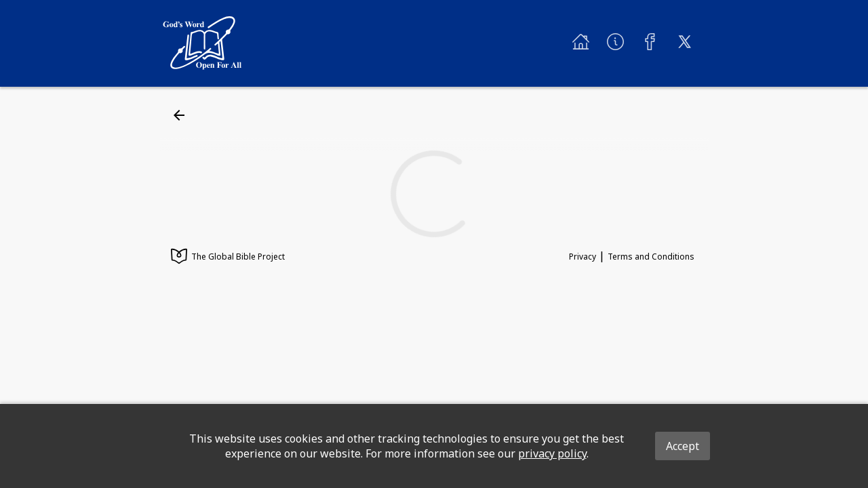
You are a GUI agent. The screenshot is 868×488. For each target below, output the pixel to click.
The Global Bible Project (228, 258)
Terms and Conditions (651, 257)
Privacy (583, 257)
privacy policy (552, 453)
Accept (683, 446)
